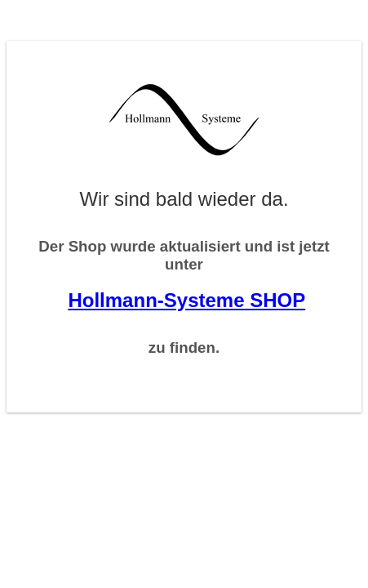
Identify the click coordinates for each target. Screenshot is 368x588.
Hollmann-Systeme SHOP (186, 300)
